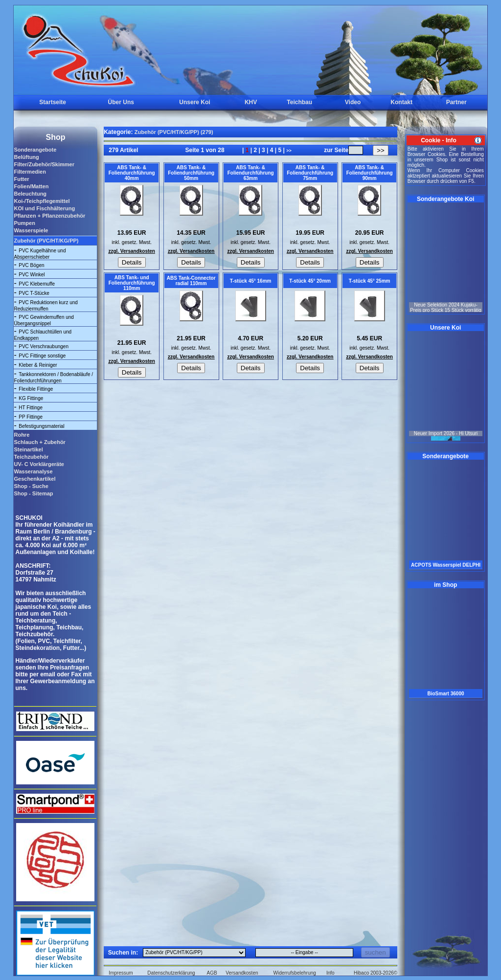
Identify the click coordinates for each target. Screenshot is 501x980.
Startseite (53, 102)
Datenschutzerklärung (171, 973)
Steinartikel (28, 449)
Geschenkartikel (34, 479)
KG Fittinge (31, 398)
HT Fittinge (31, 408)
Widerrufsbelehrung (295, 973)
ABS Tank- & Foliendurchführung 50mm (191, 173)
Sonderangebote (35, 150)
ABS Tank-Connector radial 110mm (191, 281)
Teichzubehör (31, 457)
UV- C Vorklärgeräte (39, 464)
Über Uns (121, 102)
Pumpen (24, 223)
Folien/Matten (31, 186)
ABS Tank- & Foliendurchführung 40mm (132, 173)
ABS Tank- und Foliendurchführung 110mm (132, 283)
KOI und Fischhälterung (44, 208)
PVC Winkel (32, 275)
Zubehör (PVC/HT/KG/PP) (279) (174, 132)
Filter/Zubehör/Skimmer (44, 164)
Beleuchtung (30, 194)
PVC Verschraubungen (44, 346)
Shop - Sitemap (33, 493)
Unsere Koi (194, 102)
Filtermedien (30, 172)
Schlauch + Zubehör (39, 442)
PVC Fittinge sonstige (42, 356)
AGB (212, 973)
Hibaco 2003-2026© (376, 973)
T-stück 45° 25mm (370, 281)
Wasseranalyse (33, 471)
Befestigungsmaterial (41, 426)
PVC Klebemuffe (37, 284)
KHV (251, 102)
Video (353, 102)
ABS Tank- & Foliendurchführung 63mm (251, 173)
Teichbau (299, 102)
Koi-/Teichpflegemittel (42, 201)
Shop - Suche (31, 486)
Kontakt (401, 102)
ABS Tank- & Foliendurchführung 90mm (370, 173)
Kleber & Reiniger (38, 365)
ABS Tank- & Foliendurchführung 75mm (310, 173)
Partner (456, 102)
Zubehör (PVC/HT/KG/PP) (46, 241)
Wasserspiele (31, 230)
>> (289, 151)
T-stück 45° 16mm (251, 281)
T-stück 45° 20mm (310, 281)
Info (330, 973)
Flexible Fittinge (36, 389)
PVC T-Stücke (34, 293)
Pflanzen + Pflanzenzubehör (49, 216)
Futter (21, 179)
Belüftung (26, 157)
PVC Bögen (31, 265)
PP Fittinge (31, 417)
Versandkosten (242, 973)
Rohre (22, 435)
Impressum (121, 973)
